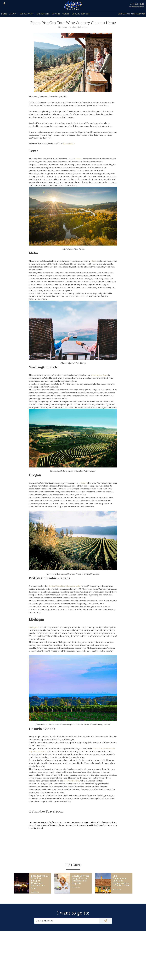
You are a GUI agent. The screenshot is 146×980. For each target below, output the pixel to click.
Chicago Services (81, 14)
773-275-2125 (137, 4)
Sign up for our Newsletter (131, 14)
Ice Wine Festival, (72, 781)
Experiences (43, 14)
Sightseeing (83, 27)
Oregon (84, 483)
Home (4, 14)
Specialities (26, 14)
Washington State (99, 375)
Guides (66, 14)
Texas (78, 159)
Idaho (93, 261)
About (13, 14)
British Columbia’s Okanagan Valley (65, 586)
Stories (56, 14)
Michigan (33, 627)
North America (65, 27)
